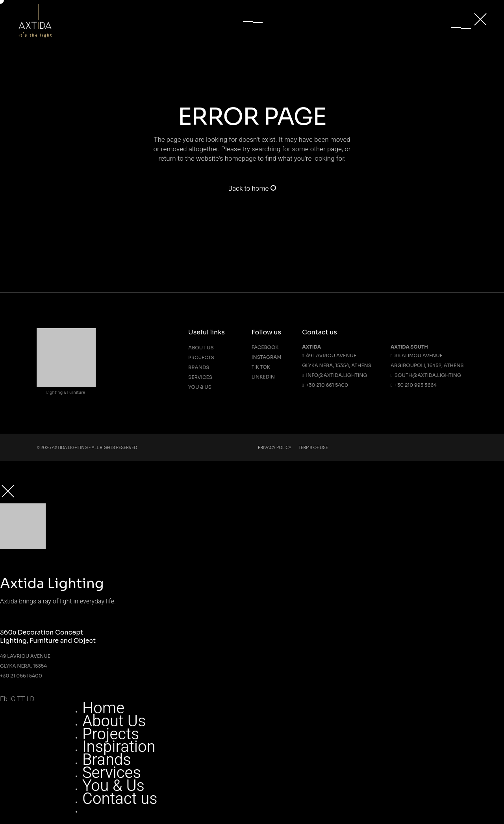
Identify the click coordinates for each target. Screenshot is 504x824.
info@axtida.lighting (334, 375)
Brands (199, 367)
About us (201, 348)
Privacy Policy (275, 448)
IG (12, 699)
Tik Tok (261, 367)
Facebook (265, 347)
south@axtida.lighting (426, 375)
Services (200, 377)
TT (21, 699)
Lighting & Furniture (66, 393)
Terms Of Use (313, 448)
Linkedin (263, 377)
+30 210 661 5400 (325, 385)
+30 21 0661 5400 (21, 676)
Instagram (267, 357)
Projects (201, 357)
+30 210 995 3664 (414, 385)
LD (30, 699)
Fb (4, 699)
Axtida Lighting (70, 448)
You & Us (200, 387)
